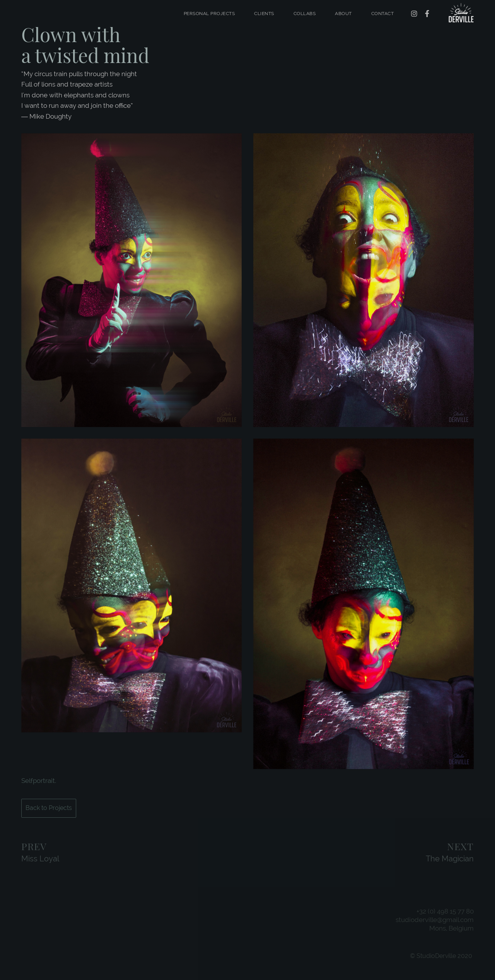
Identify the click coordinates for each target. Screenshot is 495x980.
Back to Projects (49, 808)
